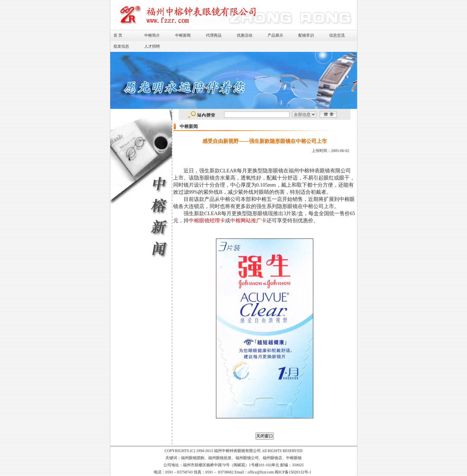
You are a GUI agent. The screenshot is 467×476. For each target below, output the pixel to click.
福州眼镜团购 (193, 458)
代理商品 (214, 35)
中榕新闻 (183, 35)
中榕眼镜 (294, 458)
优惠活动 (245, 35)
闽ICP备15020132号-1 (293, 472)
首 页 (118, 35)
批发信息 (121, 46)
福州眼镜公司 (247, 458)
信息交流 (337, 35)
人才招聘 (152, 46)
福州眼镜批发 (220, 458)
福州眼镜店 (272, 458)
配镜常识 (306, 35)
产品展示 (275, 35)
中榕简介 (152, 35)
